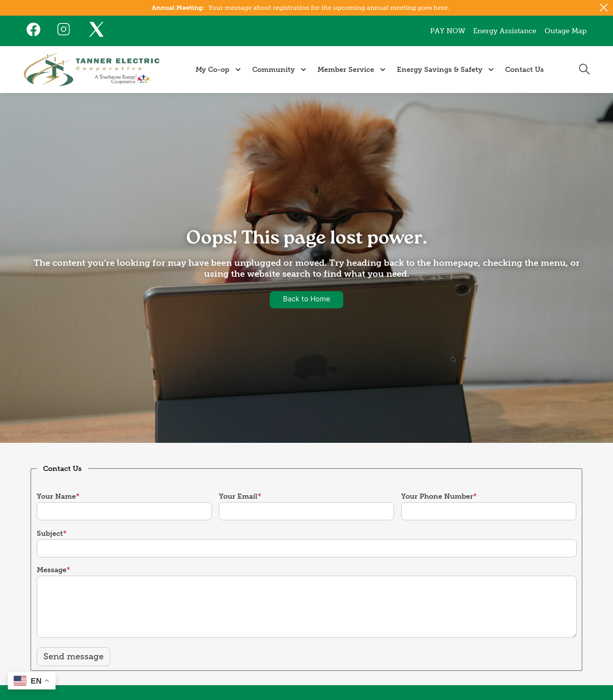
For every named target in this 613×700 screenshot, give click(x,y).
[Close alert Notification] (604, 8)
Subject (50, 534)
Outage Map (566, 31)
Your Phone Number (437, 496)
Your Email (238, 496)
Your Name (56, 496)
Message (52, 570)
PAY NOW (448, 31)
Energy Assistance (505, 31)
